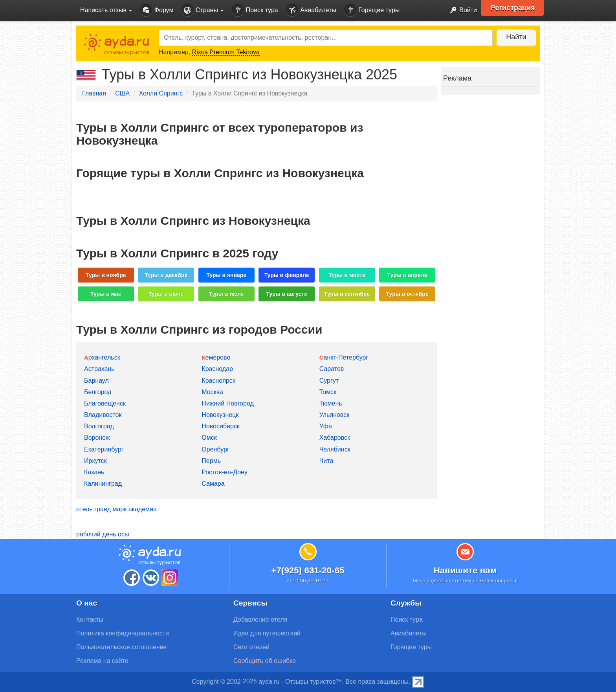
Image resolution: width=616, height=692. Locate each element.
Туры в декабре (166, 275)
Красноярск (218, 381)
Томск (328, 392)
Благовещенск (105, 403)
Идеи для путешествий (267, 633)
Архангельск (102, 357)
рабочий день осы (103, 534)
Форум (157, 10)
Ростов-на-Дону (225, 472)
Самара (213, 484)
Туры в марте (347, 275)
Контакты (90, 619)
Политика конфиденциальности (123, 633)
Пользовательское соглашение (121, 647)
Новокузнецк (220, 415)
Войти (461, 10)
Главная (94, 93)
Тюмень (331, 403)
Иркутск (95, 461)
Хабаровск (335, 438)
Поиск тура (255, 10)
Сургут (329, 381)
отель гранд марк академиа (116, 509)
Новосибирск (221, 426)
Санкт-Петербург (344, 357)
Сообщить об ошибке (265, 661)
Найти (516, 37)
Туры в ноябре (106, 275)
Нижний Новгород (227, 403)
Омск (209, 438)
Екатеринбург (104, 449)
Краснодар (217, 369)
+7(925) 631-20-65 (308, 570)
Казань (94, 472)
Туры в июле (226, 294)
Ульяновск (334, 415)
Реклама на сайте (102, 661)
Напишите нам (465, 570)
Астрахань (99, 369)
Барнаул (96, 381)
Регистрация (513, 8)
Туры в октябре (407, 294)
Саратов (332, 369)
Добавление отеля (260, 619)
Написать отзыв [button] (106, 10)
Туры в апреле (407, 275)
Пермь (211, 461)
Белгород (98, 392)
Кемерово (216, 357)
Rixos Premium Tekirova (226, 52)
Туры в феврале (287, 275)
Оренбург (215, 449)
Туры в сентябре (347, 294)
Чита (326, 461)
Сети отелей (251, 647)
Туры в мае (106, 294)
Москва (212, 392)
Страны (202, 10)
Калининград (103, 484)
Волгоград (99, 426)
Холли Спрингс (160, 93)
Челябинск (335, 449)
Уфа (326, 426)
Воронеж (97, 438)
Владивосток (103, 415)
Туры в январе (226, 275)
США (122, 93)
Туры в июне (166, 294)
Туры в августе (287, 294)
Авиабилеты (311, 10)
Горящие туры (372, 10)
